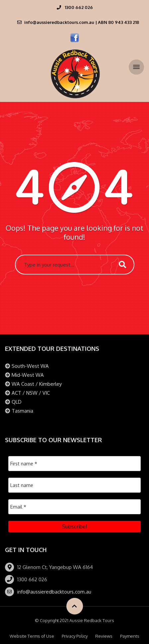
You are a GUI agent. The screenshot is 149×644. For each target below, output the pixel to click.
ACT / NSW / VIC (31, 393)
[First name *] (74, 464)
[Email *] (74, 507)
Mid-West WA (28, 375)
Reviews (104, 636)
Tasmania (22, 411)
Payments (130, 636)
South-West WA (30, 366)
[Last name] (74, 485)
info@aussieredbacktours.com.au (54, 592)
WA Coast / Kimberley (37, 384)
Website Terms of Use (32, 636)
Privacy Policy (75, 636)
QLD (17, 402)
